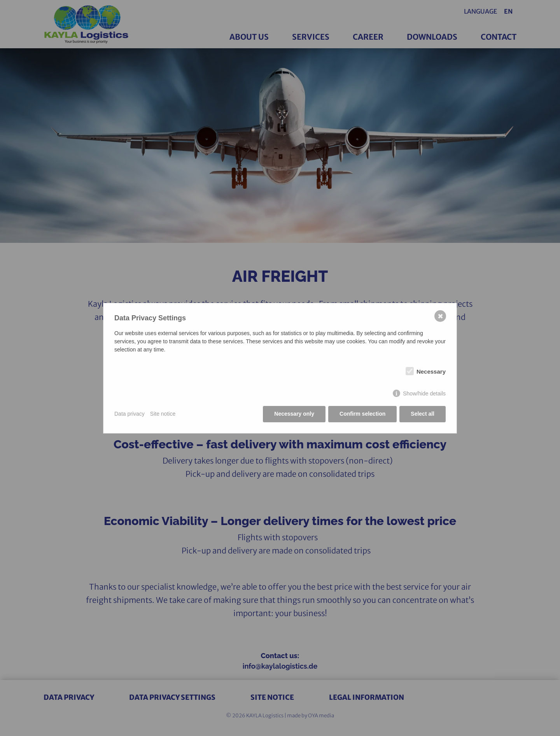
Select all (423, 414)
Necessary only (294, 414)
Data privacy (129, 414)
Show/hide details (424, 393)
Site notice (163, 414)
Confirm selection (362, 414)
